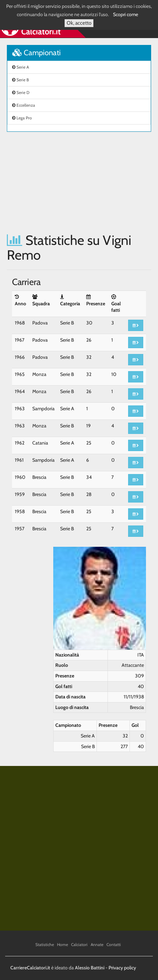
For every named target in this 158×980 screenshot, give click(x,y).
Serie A (20, 67)
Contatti (114, 944)
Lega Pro (22, 118)
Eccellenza (24, 105)
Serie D (21, 92)
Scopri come (126, 14)
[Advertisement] (79, 182)
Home (63, 944)
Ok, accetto (79, 23)
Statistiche (45, 944)
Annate (97, 944)
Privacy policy (122, 968)
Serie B (20, 80)
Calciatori (79, 944)
